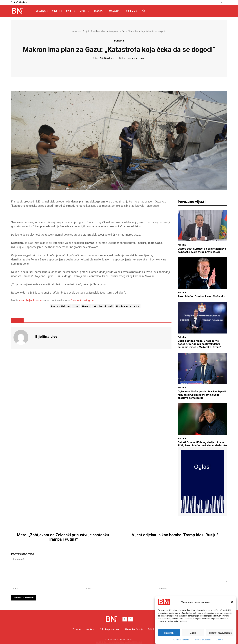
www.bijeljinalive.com (31, 300)
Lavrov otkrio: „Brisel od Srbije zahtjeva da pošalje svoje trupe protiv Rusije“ (202, 250)
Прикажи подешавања (220, 633)
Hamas (86, 306)
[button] (232, 602)
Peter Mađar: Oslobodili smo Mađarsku (201, 296)
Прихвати (169, 633)
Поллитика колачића (181, 640)
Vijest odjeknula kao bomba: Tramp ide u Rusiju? (175, 535)
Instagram (89, 300)
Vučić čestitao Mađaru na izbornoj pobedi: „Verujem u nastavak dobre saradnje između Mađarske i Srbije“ (199, 344)
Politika (95, 31)
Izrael (76, 306)
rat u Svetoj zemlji (103, 306)
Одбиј (193, 633)
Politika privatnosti (203, 640)
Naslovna (76, 31)
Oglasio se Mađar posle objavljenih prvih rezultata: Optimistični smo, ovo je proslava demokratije (202, 395)
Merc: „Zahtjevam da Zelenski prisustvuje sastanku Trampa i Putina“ (63, 537)
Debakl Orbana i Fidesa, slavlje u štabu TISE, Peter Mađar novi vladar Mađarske (202, 444)
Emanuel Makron (60, 306)
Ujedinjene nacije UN (128, 306)
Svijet (86, 31)
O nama (219, 640)
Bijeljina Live (107, 58)
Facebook (76, 300)
